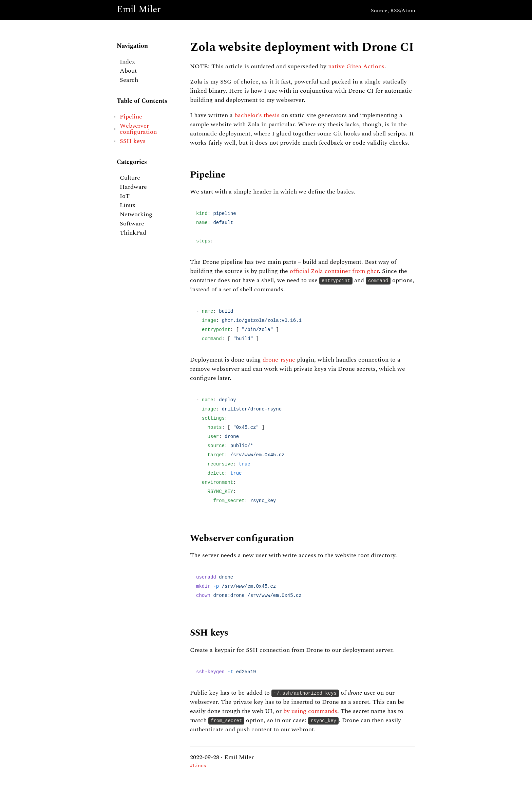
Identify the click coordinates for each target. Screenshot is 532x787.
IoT (125, 196)
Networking (136, 215)
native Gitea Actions (356, 67)
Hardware (133, 187)
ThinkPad (133, 233)
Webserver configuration (138, 129)
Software (132, 224)
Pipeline (131, 117)
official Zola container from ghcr (334, 271)
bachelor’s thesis (257, 115)
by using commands (310, 711)
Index (127, 62)
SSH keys (133, 141)
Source (379, 11)
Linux (128, 205)
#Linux (198, 766)
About (128, 71)
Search (129, 80)
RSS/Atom (403, 11)
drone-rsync (279, 360)
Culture (130, 178)
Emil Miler (139, 10)
